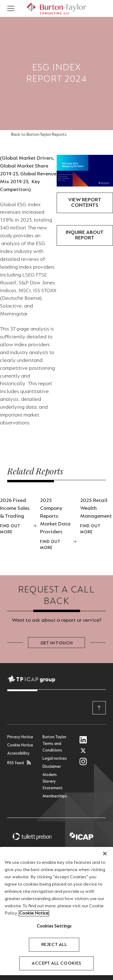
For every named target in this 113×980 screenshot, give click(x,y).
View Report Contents (85, 203)
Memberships (55, 796)
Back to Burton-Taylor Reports (39, 135)
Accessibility (18, 754)
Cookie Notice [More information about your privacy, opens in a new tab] (34, 913)
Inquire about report (85, 235)
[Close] (105, 854)
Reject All (54, 945)
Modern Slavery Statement (53, 782)
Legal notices (55, 759)
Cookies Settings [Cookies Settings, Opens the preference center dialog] (54, 926)
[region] (56, 911)
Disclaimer (52, 767)
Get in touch (57, 643)
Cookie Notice (20, 745)
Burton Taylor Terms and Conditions (54, 744)
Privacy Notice (20, 737)
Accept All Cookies (56, 963)
